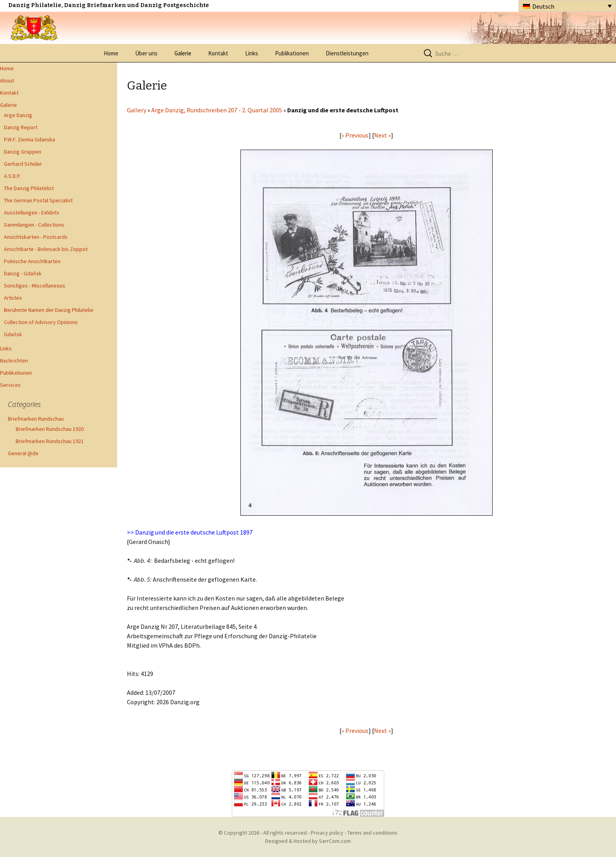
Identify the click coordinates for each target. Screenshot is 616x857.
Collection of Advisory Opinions (41, 322)
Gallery (137, 110)
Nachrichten (14, 361)
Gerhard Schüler (23, 164)
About (7, 81)
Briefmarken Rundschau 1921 (50, 441)
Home (111, 53)
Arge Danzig (18, 115)
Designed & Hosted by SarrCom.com (308, 841)
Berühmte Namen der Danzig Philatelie (49, 310)
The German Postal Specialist (38, 200)
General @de (23, 453)
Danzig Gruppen (23, 152)
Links (252, 53)
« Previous (355, 135)
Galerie (183, 53)
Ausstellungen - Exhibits (32, 212)
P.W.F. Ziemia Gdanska (29, 139)
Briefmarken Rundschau (36, 419)
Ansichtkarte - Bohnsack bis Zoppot (46, 249)
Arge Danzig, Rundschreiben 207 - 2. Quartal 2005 (217, 110)
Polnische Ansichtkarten (32, 261)
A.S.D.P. (12, 176)
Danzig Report (21, 127)
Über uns (146, 53)
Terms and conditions (372, 833)
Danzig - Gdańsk (23, 273)
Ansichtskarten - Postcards (36, 237)
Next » (382, 135)
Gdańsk (13, 334)
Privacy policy (327, 833)
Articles (13, 298)
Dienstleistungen (347, 53)
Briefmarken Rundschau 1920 (50, 429)
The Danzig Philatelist (29, 188)
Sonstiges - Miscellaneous (35, 286)
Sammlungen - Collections (34, 225)
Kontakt (218, 53)
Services (10, 385)
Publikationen (292, 53)
